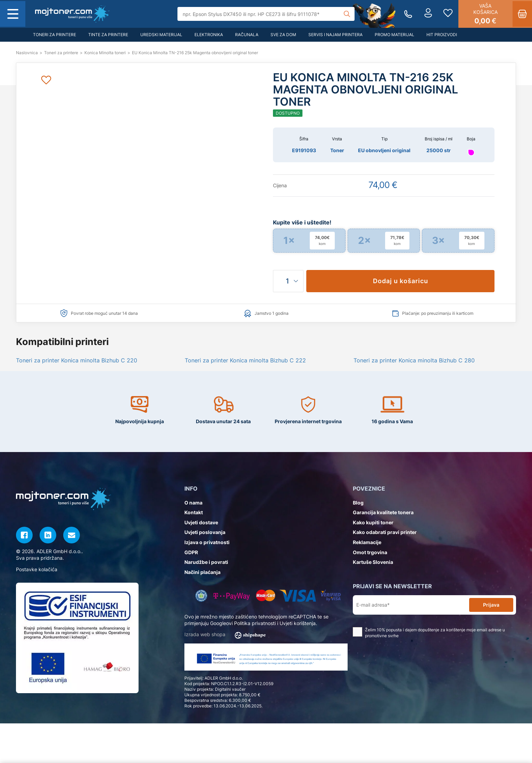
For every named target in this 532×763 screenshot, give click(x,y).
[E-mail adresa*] (412, 605)
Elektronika (209, 35)
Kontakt (194, 512)
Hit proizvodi (442, 35)
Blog (358, 503)
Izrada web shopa (227, 635)
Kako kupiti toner (373, 522)
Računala (247, 35)
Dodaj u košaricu (401, 281)
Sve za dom (283, 35)
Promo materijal (394, 35)
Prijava (491, 605)
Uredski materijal (161, 35)
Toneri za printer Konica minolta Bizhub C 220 (77, 360)
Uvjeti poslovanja (205, 532)
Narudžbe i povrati (206, 562)
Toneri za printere (55, 35)
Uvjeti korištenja (298, 623)
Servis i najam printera (335, 35)
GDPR (191, 552)
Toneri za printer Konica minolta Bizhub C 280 (414, 360)
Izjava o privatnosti (207, 542)
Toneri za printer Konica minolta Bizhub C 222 (245, 360)
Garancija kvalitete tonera (383, 512)
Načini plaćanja (202, 572)
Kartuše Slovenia (373, 562)
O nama (193, 503)
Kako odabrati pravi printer (385, 532)
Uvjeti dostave (201, 522)
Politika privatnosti (255, 623)
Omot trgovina (370, 552)
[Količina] (288, 281)
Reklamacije (367, 542)
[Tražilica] (266, 14)
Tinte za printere (108, 35)
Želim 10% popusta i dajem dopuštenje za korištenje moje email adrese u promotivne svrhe (429, 633)
